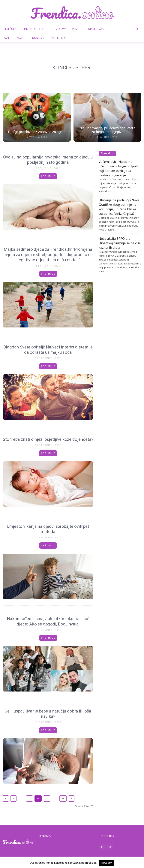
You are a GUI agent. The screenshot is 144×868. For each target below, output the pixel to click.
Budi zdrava (59, 29)
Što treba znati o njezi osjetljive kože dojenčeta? (48, 439)
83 (63, 799)
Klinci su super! (33, 29)
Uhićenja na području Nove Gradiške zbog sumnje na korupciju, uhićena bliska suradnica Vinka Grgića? (119, 207)
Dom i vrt (40, 38)
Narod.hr (107, 153)
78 (29, 799)
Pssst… (79, 29)
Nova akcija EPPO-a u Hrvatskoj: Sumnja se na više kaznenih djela (120, 243)
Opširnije (48, 176)
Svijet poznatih (17, 38)
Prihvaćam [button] (107, 863)
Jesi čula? (11, 29)
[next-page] (71, 799)
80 (47, 799)
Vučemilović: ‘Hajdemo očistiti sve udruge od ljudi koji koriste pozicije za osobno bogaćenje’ (118, 168)
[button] (137, 29)
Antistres (59, 38)
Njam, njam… (97, 29)
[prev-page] (6, 799)
